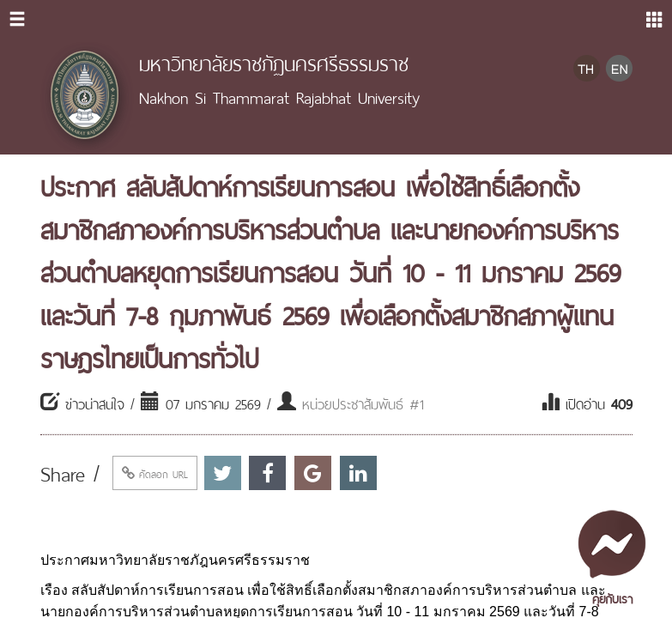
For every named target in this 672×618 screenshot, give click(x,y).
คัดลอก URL (155, 473)
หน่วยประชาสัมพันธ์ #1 (363, 403)
